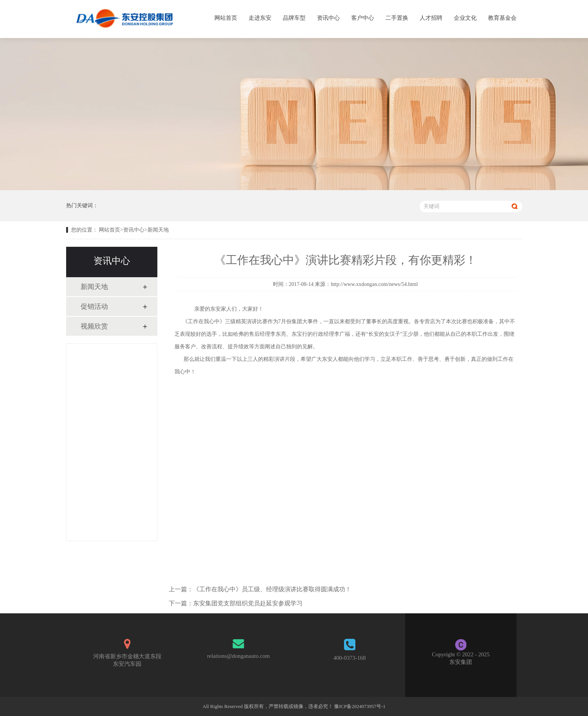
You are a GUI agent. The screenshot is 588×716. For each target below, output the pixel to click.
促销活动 (94, 306)
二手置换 (397, 18)
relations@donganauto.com (239, 656)
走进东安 (260, 18)
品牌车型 (294, 18)
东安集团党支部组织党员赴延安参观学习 (248, 603)
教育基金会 (502, 18)
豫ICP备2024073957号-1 (360, 706)
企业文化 (465, 18)
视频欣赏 (94, 326)
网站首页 (226, 18)
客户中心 (363, 18)
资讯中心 (328, 18)
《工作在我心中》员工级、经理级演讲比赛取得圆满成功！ (272, 589)
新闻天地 (158, 230)
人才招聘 (431, 18)
